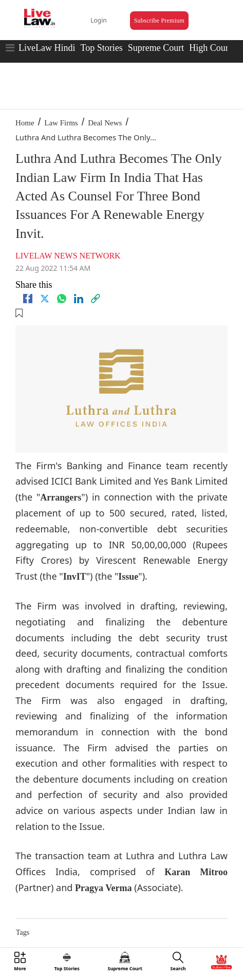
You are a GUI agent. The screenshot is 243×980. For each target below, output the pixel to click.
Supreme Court (156, 48)
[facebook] (28, 299)
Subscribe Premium (159, 21)
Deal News (105, 123)
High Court (210, 48)
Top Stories (101, 48)
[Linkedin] (79, 299)
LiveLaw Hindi (47, 48)
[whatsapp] (62, 299)
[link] (96, 299)
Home (25, 123)
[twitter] (45, 299)
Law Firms (61, 123)
